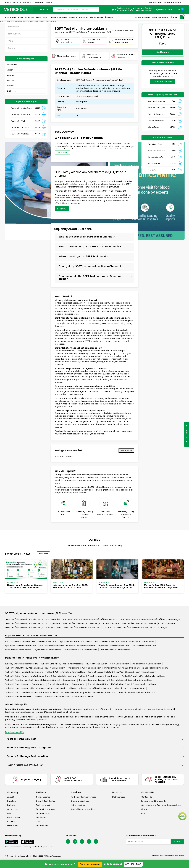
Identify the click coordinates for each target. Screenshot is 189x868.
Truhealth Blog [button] (155, 2)
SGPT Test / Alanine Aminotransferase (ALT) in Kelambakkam (32, 22)
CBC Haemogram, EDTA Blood (156, 118)
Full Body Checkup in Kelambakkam (21, 664)
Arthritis (11, 80)
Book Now (62, 209)
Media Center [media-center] (14, 817)
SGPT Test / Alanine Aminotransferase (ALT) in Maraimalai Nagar (150, 619)
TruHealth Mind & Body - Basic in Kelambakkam (62, 664)
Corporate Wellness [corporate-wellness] (80, 801)
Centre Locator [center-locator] (43, 797)
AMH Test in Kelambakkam (144, 646)
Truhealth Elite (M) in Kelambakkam (94, 688)
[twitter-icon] (75, 841)
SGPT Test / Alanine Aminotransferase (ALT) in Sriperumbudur (33, 628)
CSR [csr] (9, 813)
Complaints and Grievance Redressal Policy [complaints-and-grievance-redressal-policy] (162, 805)
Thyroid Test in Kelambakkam (47, 650)
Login (175, 17)
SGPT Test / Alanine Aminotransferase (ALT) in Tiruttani (89, 628)
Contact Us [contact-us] (147, 797)
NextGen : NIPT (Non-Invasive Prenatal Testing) (157, 105)
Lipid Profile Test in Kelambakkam (21, 646)
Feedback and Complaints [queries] (154, 801)
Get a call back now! (90, 864)
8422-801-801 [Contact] (124, 11)
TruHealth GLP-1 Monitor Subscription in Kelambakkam (69, 697)
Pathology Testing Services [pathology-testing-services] (84, 797)
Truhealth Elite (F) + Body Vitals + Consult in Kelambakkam (32, 692)
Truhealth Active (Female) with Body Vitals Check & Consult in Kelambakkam (40, 676)
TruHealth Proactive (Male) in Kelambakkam (99, 676)
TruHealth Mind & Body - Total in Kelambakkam (108, 664)
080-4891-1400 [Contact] (143, 11)
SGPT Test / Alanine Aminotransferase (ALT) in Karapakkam (32, 624)
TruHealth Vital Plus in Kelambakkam (84, 668)
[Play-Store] (179, 9)
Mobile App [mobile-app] (41, 817)
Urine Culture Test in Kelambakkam (103, 642)
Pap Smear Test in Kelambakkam (113, 646)
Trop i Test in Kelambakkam (71, 642)
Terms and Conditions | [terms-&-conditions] (162, 856)
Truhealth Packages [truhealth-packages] (45, 809)
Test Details (13, 27)
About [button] (8, 2)
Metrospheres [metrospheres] (119, 797)
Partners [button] (27, 2)
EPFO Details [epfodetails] (13, 826)
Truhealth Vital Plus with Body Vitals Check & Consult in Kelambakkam (136, 668)
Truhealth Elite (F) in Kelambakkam (129, 688)
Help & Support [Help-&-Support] (166, 10)
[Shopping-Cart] (182, 17)
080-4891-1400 (133, 864)
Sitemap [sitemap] (145, 809)
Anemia (11, 75)
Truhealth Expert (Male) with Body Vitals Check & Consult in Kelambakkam (122, 684)
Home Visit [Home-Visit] (97, 17)
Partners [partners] (11, 805)
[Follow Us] (68, 841)
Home (3, 22)
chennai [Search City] (43, 9)
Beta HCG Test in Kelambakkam (81, 646)
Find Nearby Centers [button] (173, 2)
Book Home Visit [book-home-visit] (43, 805)
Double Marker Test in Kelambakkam (80, 650)
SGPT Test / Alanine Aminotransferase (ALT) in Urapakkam (148, 624)
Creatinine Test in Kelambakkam (115, 650)
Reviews (12, 48)
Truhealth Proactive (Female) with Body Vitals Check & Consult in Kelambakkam (116, 680)
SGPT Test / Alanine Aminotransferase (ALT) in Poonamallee (33, 619)
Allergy (10, 70)
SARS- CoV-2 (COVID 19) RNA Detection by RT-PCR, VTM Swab (157, 98)
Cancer (11, 86)
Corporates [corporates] (13, 809)
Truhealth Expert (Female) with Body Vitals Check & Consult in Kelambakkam (40, 688)
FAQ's (10, 41)
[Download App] (12, 842)
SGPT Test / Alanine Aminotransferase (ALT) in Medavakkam (90, 619)
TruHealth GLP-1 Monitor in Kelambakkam (136, 692)
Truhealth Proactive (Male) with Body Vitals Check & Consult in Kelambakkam (41, 680)
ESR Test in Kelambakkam (44, 642)
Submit (177, 842)
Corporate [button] (39, 2)
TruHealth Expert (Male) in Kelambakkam (66, 684)
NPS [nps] (143, 813)
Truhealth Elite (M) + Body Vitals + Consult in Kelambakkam (88, 692)
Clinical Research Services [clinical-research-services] (83, 809)
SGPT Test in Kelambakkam (51, 646)
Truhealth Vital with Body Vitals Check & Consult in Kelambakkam (35, 668)
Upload (109, 17)
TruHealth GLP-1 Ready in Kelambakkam (23, 697)
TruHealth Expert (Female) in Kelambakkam (25, 684)
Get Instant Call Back (163, 79)
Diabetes (11, 91)
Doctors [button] (17, 2)
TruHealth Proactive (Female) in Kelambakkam (143, 676)
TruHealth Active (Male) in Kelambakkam (24, 672)
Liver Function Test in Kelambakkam (138, 642)
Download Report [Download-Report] (160, 17)
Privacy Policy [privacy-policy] (178, 856)
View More (43, 554)
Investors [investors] (12, 801)
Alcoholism (12, 65)
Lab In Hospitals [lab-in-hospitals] (78, 805)
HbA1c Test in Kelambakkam (18, 650)
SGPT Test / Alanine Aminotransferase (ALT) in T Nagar (142, 628)
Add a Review (126, 451)
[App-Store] (182, 9)
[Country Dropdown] (165, 9)
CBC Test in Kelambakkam (17, 642)
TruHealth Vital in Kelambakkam (146, 664)
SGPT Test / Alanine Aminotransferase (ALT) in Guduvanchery (91, 624)
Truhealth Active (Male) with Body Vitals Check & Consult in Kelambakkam (122, 672)
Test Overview (14, 34)
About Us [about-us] (11, 797)
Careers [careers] (11, 822)
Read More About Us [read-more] (14, 732)
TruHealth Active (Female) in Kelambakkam (65, 672)
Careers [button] (50, 2)
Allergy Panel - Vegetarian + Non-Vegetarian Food (156, 124)
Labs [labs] (38, 822)
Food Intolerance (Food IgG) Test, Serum (155, 111)
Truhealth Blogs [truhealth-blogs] (43, 813)
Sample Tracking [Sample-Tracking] (142, 17)
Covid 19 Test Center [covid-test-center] (46, 801)
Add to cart (163, 51)
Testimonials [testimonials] (42, 826)
